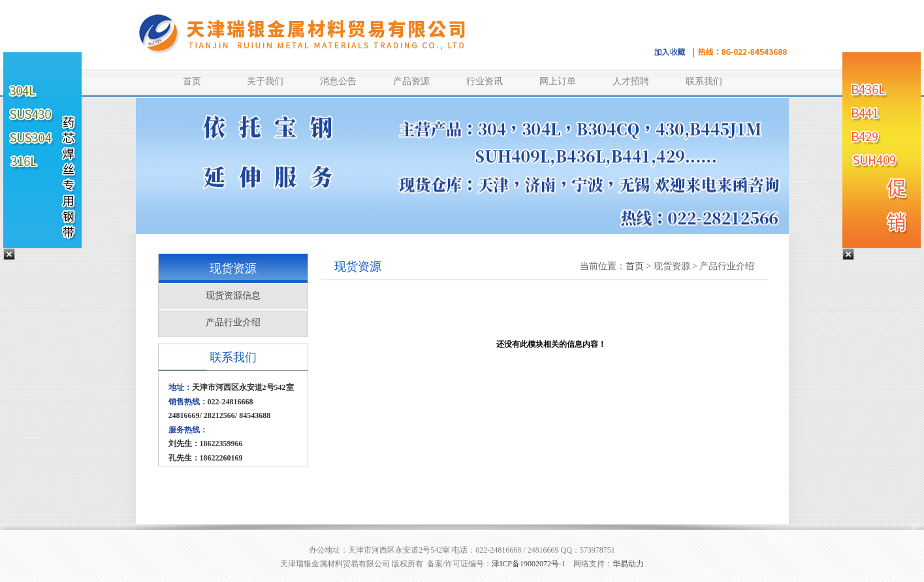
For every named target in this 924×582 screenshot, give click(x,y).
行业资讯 (485, 81)
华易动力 (628, 564)
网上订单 (558, 81)
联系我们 (704, 81)
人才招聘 (631, 81)
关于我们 (265, 81)
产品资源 (411, 81)
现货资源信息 (233, 296)
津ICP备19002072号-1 (529, 564)
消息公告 (338, 81)
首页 (192, 81)
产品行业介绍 (233, 322)
